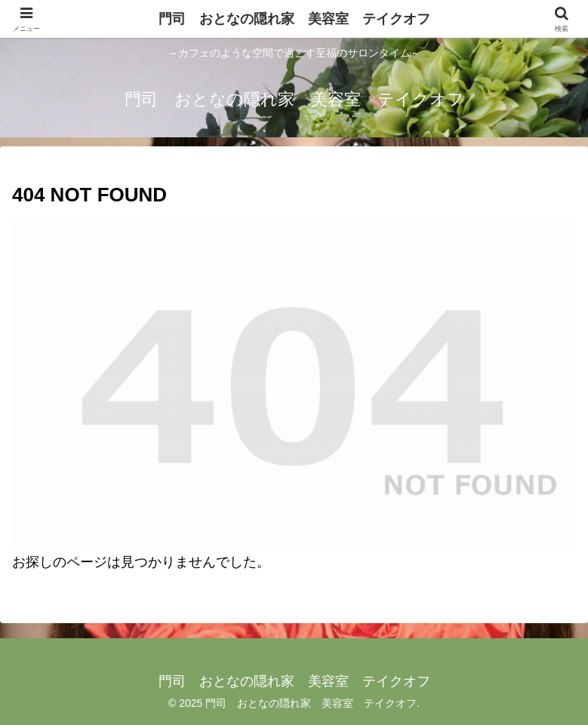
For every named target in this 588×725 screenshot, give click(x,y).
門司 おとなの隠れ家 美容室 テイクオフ (294, 19)
